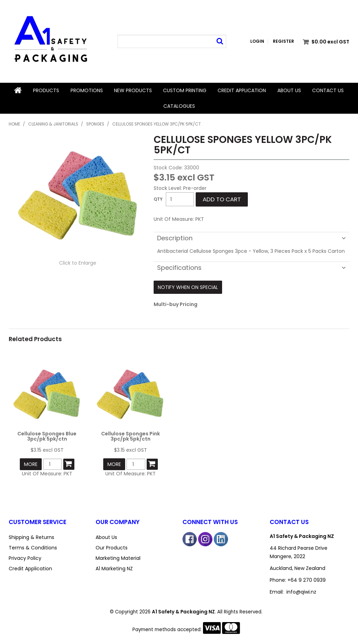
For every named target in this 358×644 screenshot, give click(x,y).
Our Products (112, 548)
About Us (289, 90)
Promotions (87, 90)
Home (18, 90)
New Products (133, 90)
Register (283, 41)
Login (257, 41)
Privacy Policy (25, 558)
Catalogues (179, 106)
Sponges (95, 124)
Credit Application (242, 90)
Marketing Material (118, 558)
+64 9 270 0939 (307, 580)
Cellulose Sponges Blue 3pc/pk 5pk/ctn (47, 436)
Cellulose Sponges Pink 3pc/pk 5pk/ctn (131, 436)
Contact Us (328, 90)
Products (46, 90)
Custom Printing (185, 90)
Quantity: (158, 199)
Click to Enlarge (78, 263)
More (31, 464)
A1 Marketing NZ (114, 569)
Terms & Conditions (33, 548)
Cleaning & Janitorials (53, 124)
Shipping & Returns (31, 537)
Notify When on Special (188, 287)
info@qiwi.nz (301, 592)
